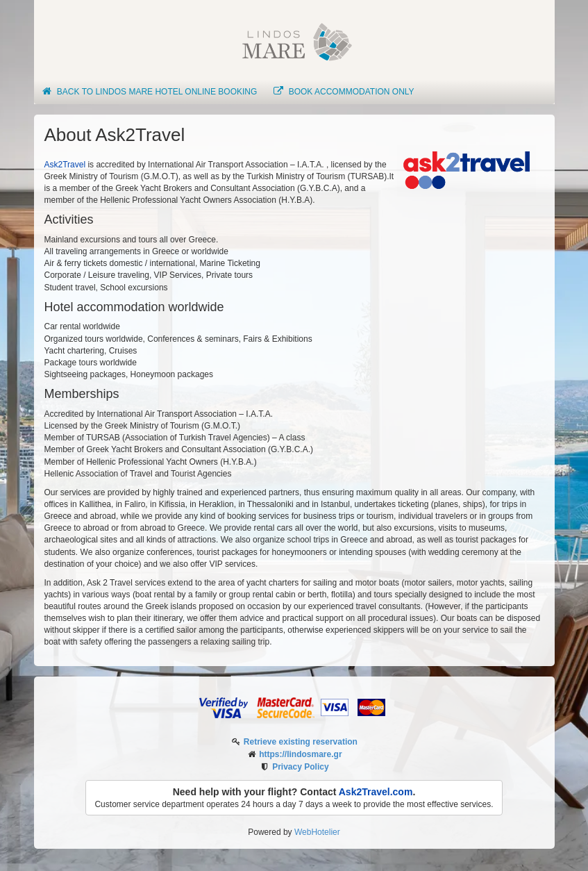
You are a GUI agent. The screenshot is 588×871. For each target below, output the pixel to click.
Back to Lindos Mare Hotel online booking (149, 92)
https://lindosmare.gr (300, 754)
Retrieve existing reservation (301, 742)
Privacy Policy (300, 767)
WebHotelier (317, 832)
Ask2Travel (65, 165)
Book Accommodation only (343, 92)
